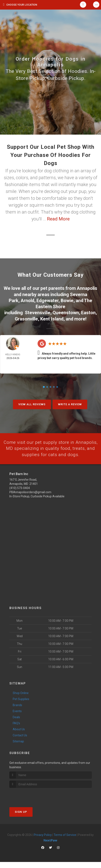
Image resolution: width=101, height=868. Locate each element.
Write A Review (70, 403)
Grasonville (26, 318)
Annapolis (87, 288)
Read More (58, 219)
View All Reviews (32, 403)
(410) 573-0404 (20, 494)
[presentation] (32, 801)
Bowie (67, 300)
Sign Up (21, 818)
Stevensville (38, 312)
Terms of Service (65, 841)
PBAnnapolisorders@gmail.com (30, 498)
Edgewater (47, 300)
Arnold (27, 300)
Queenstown (66, 312)
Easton (88, 312)
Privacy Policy (43, 841)
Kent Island (52, 318)
